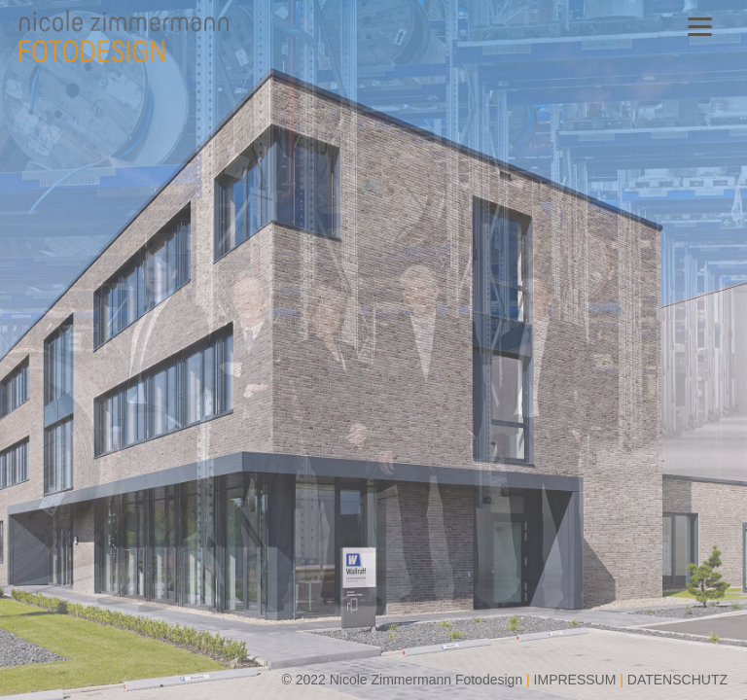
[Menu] (700, 27)
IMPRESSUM (575, 680)
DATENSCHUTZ (677, 680)
